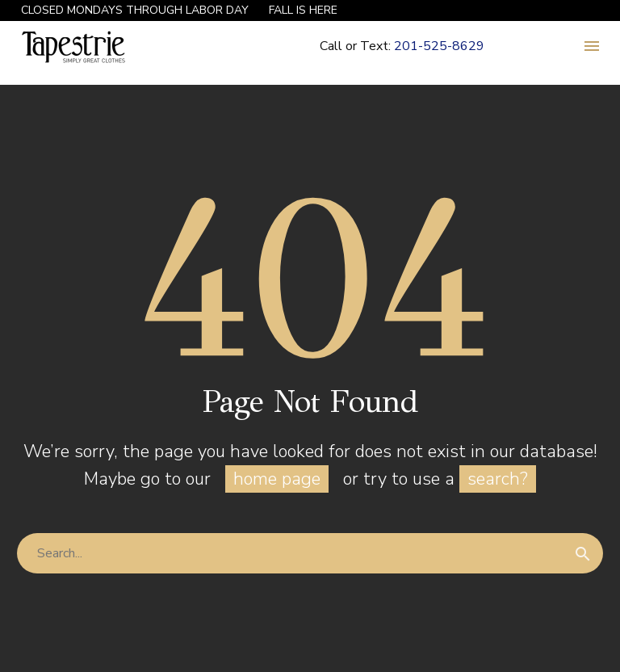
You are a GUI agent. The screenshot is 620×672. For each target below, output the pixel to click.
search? (498, 479)
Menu (592, 46)
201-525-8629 (439, 46)
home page (277, 479)
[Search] (310, 553)
